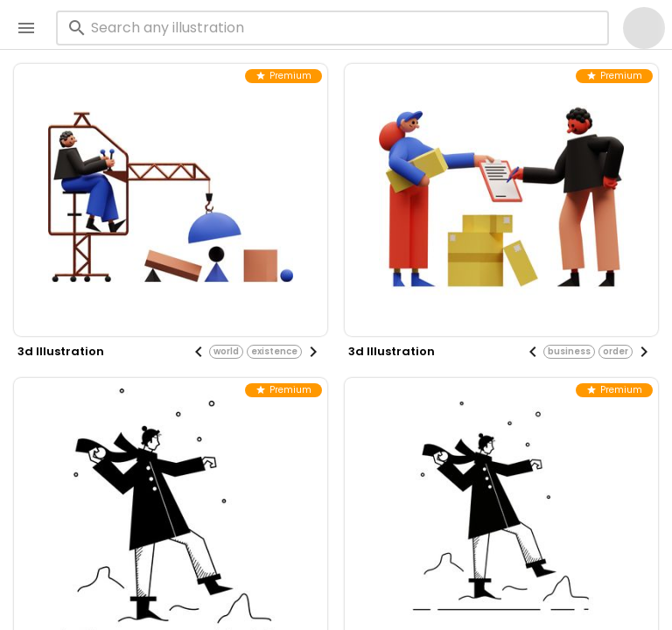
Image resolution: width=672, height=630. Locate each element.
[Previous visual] (199, 352)
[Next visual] (313, 352)
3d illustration (61, 351)
